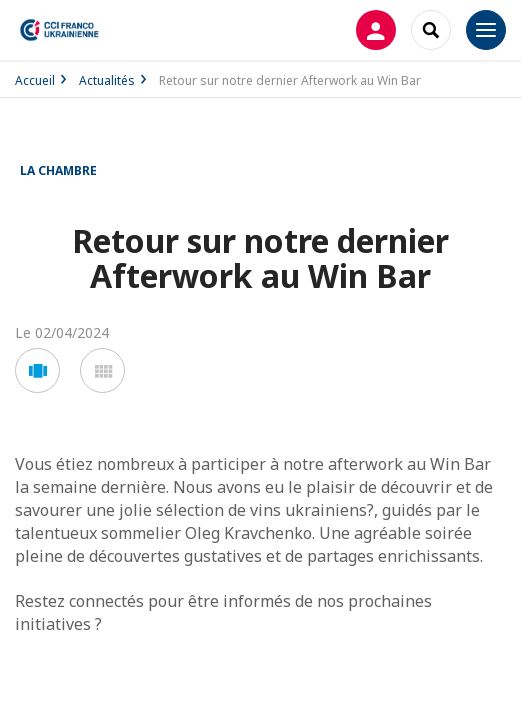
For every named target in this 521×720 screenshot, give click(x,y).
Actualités (107, 80)
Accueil (35, 80)
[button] (37, 370)
